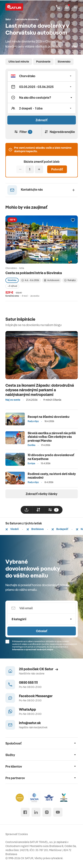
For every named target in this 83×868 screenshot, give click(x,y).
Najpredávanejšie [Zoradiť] (60, 132)
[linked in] (36, 812)
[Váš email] (42, 608)
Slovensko (64, 62)
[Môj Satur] (67, 7)
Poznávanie (43, 62)
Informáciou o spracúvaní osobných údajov (33, 649)
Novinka (12, 280)
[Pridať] (39, 169)
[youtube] (58, 812)
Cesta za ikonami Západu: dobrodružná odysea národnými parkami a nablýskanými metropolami (40, 390)
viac (75, 46)
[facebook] (25, 812)
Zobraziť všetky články (42, 494)
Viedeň (12, 529)
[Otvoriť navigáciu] (76, 7)
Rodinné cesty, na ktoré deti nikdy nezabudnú (52, 476)
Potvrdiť (57, 169)
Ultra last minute (19, 62)
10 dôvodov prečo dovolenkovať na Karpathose (51, 457)
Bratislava (35, 529)
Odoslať (42, 631)
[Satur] (14, 7)
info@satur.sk (30, 723)
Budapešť (60, 529)
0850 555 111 (28, 682)
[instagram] (47, 812)
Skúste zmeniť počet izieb (42, 162)
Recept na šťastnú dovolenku (49, 417)
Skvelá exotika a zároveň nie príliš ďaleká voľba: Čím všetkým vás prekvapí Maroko (52, 437)
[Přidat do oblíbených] (73, 220)
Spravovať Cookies (17, 834)
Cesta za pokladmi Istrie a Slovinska (34, 273)
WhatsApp (27, 709)
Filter (23, 132)
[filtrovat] (53, 510)
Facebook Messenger (36, 696)
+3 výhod (12, 286)
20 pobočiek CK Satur (39, 669)
